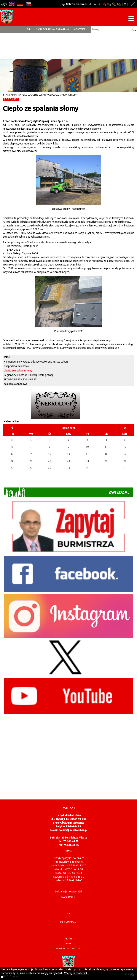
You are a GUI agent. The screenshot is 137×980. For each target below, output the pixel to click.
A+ (90, 4)
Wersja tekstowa (125, 4)
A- (100, 4)
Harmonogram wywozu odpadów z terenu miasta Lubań (36, 362)
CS (28, 4)
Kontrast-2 (119, 4)
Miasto (17, 95)
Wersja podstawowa (104, 4)
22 (50, 461)
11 (106, 447)
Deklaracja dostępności (68, 892)
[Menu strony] (131, 19)
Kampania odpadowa (16, 384)
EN (12, 4)
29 (50, 468)
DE (20, 4)
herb (69, 944)
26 (125, 461)
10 (87, 447)
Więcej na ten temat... (77, 973)
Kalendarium (60, 29)
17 (87, 454)
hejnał (69, 939)
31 (87, 468)
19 (125, 454)
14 (31, 454)
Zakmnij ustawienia (133, 4)
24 (87, 461)
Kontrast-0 (109, 4)
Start (7, 95)
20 (12, 461)
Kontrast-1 (114, 4)
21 (31, 461)
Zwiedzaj (67, 492)
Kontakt (80, 29)
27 (12, 468)
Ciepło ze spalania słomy (63, 95)
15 (50, 454)
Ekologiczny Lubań (35, 95)
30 (68, 468)
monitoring (44, 29)
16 (68, 454)
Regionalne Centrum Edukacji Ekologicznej (28, 375)
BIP (29, 29)
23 (68, 461)
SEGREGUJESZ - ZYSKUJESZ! (20, 379)
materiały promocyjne (68, 948)
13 (12, 454)
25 (106, 461)
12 (125, 447)
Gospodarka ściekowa (16, 366)
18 (106, 454)
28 (31, 468)
